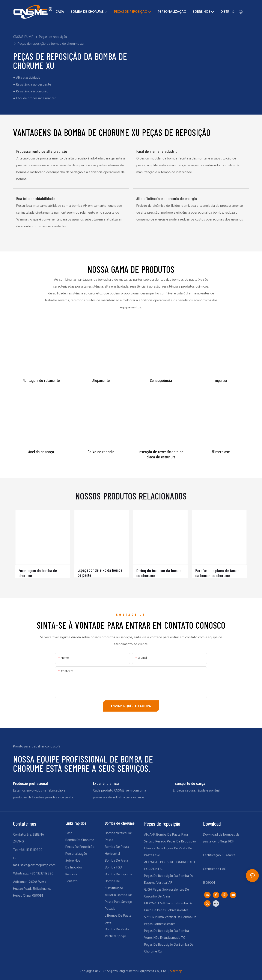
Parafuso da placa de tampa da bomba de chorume (218, 573)
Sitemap (176, 971)
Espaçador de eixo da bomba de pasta (100, 573)
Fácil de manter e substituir (158, 151)
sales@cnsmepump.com (38, 865)
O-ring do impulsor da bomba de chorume (159, 573)
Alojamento (101, 380)
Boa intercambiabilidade (35, 198)
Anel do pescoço (41, 452)
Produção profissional (30, 783)
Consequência (161, 380)
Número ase (221, 452)
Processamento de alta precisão (42, 151)
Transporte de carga (189, 783)
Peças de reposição (53, 37)
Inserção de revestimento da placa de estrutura (161, 454)
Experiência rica (106, 783)
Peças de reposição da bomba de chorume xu (51, 44)
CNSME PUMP (23, 37)
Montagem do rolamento (41, 380)
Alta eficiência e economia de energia (167, 198)
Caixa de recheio (101, 452)
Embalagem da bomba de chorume (38, 573)
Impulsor (221, 380)
